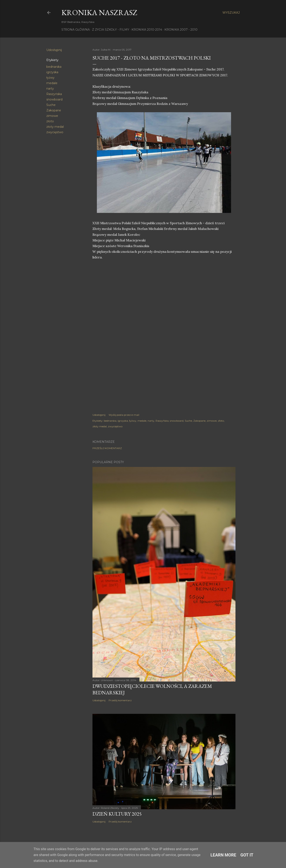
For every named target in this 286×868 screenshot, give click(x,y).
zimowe (52, 116)
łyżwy (50, 78)
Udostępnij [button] (54, 50)
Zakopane (54, 110)
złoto (50, 121)
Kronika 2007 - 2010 (181, 30)
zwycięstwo (55, 132)
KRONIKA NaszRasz (99, 12)
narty (50, 89)
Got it (247, 855)
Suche (51, 105)
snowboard (54, 99)
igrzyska (52, 72)
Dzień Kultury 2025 (117, 814)
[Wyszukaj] (231, 13)
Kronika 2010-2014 (147, 30)
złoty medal (55, 127)
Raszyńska (54, 94)
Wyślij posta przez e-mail (124, 415)
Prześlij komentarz (107, 448)
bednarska (54, 67)
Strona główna (76, 30)
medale (52, 83)
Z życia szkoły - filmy (111, 30)
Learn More (223, 855)
